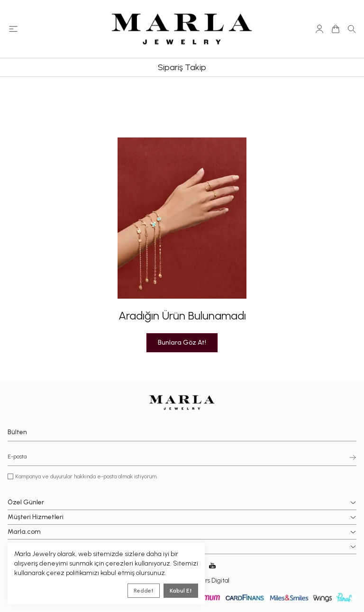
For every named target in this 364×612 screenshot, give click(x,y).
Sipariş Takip (182, 67)
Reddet (144, 591)
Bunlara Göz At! (182, 343)
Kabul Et (181, 591)
